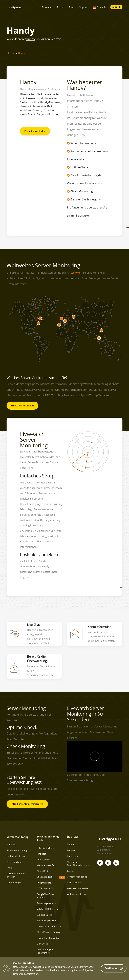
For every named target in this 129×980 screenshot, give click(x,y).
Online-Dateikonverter (48, 938)
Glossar (71, 871)
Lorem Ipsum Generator (49, 926)
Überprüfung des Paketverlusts (45, 951)
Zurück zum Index (35, 131)
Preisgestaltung (14, 862)
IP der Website (44, 883)
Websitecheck (74, 883)
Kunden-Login (14, 883)
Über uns (72, 845)
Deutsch (99, 7)
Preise (61, 7)
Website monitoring (77, 894)
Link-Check (42, 944)
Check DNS (42, 871)
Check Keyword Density (49, 932)
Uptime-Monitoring (16, 856)
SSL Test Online (44, 915)
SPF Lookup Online (46, 921)
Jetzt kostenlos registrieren (27, 804)
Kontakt (71, 850)
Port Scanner (43, 860)
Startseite (47, 7)
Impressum (73, 856)
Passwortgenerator (46, 903)
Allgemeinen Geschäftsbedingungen (79, 864)
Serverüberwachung (17, 850)
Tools (72, 7)
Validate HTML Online (48, 909)
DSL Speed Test (44, 877)
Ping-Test (41, 854)
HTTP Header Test (46, 888)
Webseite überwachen (78, 888)
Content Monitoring (77, 877)
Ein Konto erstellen (22, 406)
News (9, 868)
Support (84, 7)
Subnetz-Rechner (45, 848)
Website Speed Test (47, 865)
